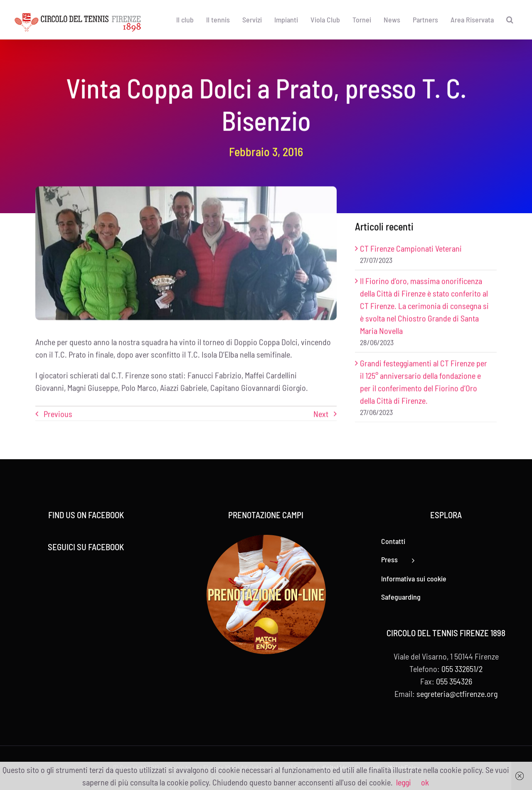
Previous (58, 414)
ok (425, 782)
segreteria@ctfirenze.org (457, 694)
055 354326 (454, 681)
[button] (510, 20)
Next (321, 414)
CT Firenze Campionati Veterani (411, 249)
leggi (404, 782)
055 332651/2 (462, 669)
